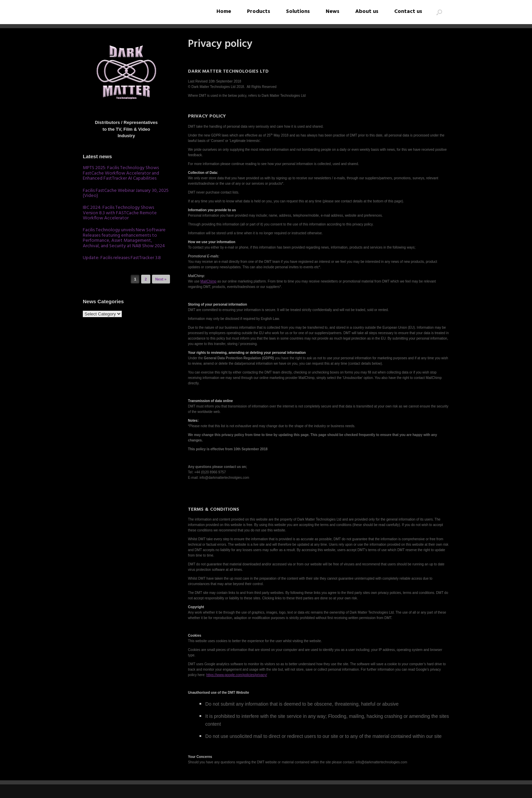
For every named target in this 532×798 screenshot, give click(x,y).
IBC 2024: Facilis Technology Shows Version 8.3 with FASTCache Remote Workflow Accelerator (120, 213)
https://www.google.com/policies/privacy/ (237, 675)
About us (367, 12)
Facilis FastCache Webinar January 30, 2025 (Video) (126, 193)
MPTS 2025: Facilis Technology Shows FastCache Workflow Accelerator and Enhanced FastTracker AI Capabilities (121, 173)
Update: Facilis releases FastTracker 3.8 (122, 258)
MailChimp (208, 281)
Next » (161, 279)
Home (224, 12)
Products (259, 12)
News (332, 12)
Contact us (408, 12)
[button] (439, 12)
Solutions (298, 12)
